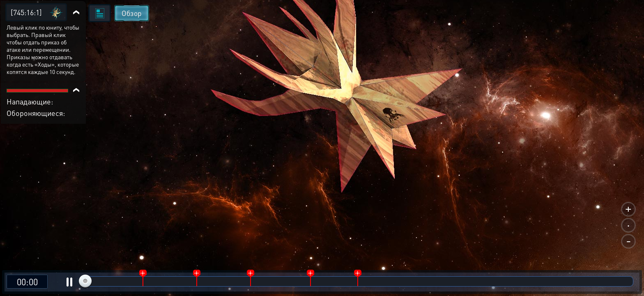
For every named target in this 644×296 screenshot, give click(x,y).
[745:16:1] (26, 12)
